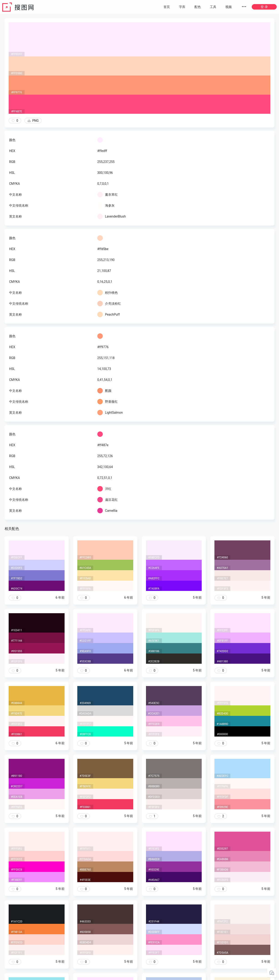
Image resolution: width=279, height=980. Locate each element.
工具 (213, 7)
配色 (198, 7)
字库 (182, 7)
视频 (229, 7)
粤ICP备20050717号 (140, 975)
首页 (167, 7)
